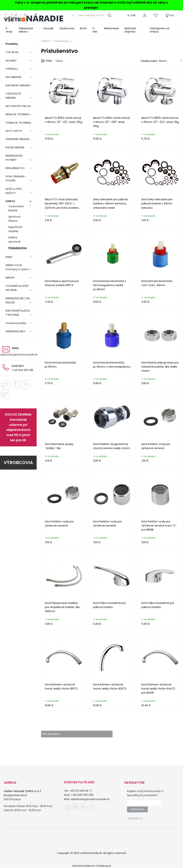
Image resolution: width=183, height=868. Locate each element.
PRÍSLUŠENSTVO (15, 168)
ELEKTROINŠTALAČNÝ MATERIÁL (18, 313)
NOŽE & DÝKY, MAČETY (14, 191)
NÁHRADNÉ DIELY (16, 331)
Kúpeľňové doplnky (15, 229)
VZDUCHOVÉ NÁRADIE (13, 96)
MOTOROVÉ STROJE (18, 106)
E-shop (9, 30)
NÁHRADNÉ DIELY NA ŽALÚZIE (18, 300)
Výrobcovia (67, 28)
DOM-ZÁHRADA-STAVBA (16, 178)
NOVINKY (11, 61)
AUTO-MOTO (14, 131)
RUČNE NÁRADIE (15, 147)
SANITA (10, 201)
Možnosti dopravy (130, 30)
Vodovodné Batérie (16, 208)
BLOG (83, 28)
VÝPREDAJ (12, 69)
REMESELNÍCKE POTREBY (14, 158)
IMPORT (10, 278)
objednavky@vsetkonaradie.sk (19, 355)
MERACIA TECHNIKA (17, 114)
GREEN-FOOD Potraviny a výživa (17, 267)
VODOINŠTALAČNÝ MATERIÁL (17, 288)
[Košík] (169, 15)
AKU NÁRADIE (13, 77)
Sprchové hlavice (14, 219)
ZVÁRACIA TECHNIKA (18, 123)
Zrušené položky (16, 323)
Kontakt (49, 28)
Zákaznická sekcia (26, 30)
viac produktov (54, 734)
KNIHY (9, 257)
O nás (95, 30)
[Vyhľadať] (72, 15)
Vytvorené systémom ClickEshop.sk (91, 866)
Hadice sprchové (14, 239)
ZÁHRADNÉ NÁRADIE (17, 139)
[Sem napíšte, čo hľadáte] (95, 15)
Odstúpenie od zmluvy (159, 30)
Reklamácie (111, 28)
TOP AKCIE (12, 52)
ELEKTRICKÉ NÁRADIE (18, 85)
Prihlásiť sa (137, 810)
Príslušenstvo (18, 248)
